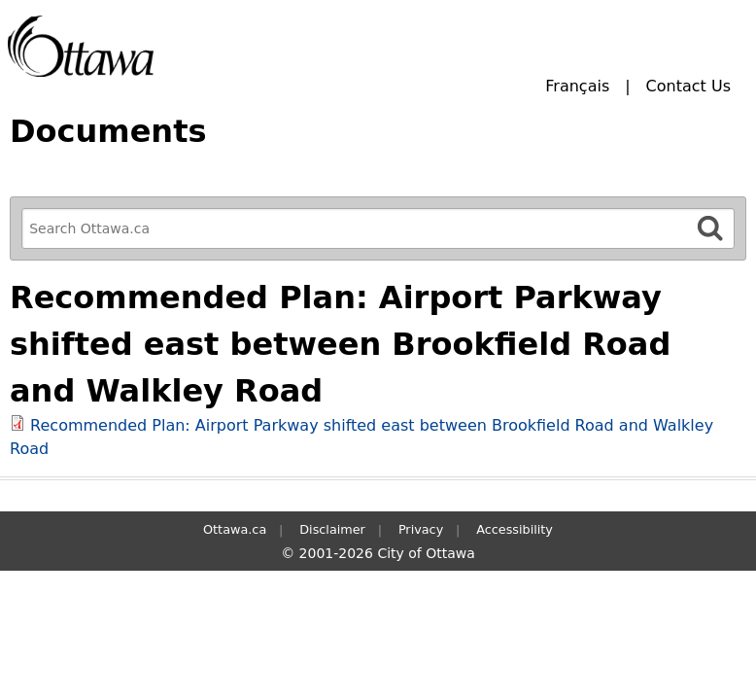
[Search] (710, 228)
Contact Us (688, 86)
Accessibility (515, 529)
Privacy (421, 529)
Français (577, 86)
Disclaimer (332, 529)
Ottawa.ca (235, 529)
